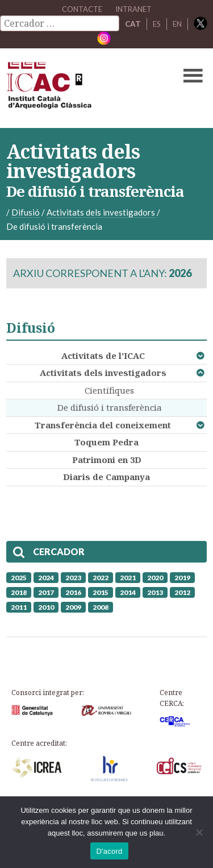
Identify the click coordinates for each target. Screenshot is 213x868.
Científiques (109, 390)
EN (177, 24)
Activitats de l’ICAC (103, 356)
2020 (155, 578)
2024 (46, 578)
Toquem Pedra (106, 442)
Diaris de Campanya (106, 477)
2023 (73, 578)
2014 (128, 592)
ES (157, 24)
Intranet (133, 9)
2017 (46, 592)
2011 (19, 607)
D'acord (109, 851)
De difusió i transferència (110, 407)
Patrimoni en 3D (107, 460)
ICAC (85, 88)
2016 (73, 592)
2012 (182, 592)
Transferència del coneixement (103, 425)
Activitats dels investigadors (103, 373)
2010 (46, 607)
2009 (73, 607)
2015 (101, 592)
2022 (101, 578)
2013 (155, 592)
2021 (128, 578)
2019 (182, 578)
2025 (19, 578)
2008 (101, 607)
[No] (199, 832)
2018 (19, 592)
